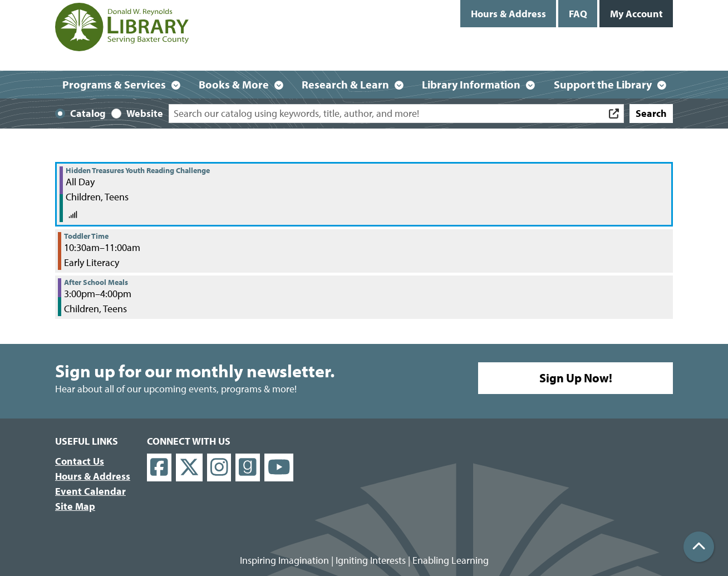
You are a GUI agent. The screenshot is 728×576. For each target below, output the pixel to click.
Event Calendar (90, 491)
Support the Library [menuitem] (603, 84)
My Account (636, 14)
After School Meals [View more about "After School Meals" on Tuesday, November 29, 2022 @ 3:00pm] (96, 282)
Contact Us (80, 461)
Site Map (75, 506)
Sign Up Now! (576, 378)
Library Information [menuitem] (471, 84)
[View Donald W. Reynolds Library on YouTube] (279, 468)
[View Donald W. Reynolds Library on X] (189, 468)
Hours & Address (508, 14)
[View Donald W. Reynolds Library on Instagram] (219, 468)
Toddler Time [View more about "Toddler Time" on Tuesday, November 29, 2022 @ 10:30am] (86, 236)
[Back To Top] (699, 547)
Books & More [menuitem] (234, 84)
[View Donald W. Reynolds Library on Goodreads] (248, 468)
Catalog (88, 113)
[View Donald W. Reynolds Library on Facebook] (159, 468)
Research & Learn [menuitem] (345, 84)
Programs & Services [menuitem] (114, 84)
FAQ (578, 14)
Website (145, 113)
